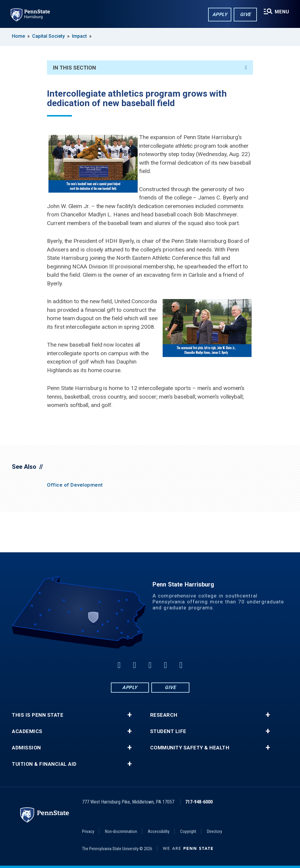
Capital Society (48, 36)
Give (245, 14)
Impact (79, 36)
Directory (215, 831)
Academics (27, 731)
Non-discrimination (121, 831)
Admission (26, 748)
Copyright (188, 831)
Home (18, 36)
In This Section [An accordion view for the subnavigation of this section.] (150, 68)
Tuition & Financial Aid (44, 764)
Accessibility (159, 831)
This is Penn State (38, 715)
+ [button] (129, 715)
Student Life (168, 731)
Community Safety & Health (190, 748)
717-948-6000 (199, 802)
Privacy (88, 831)
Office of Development (75, 485)
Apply (220, 14)
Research (164, 715)
